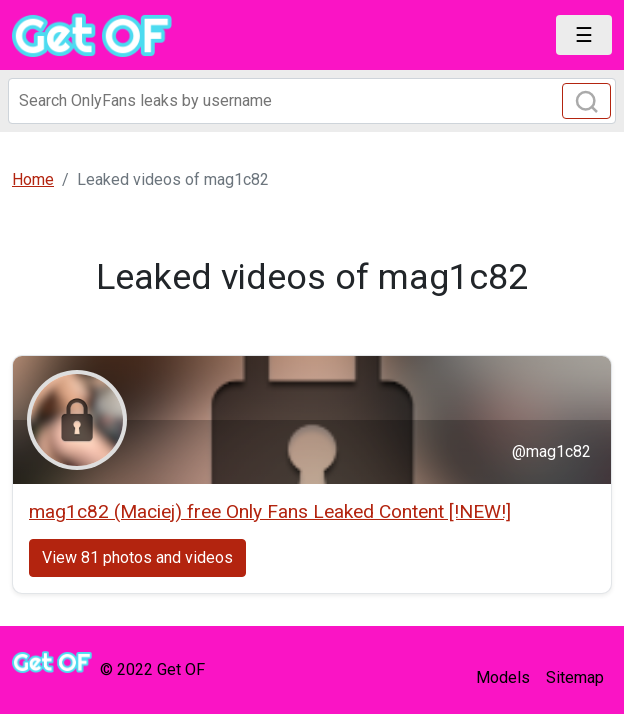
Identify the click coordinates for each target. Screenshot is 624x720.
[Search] (312, 101)
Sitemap (575, 677)
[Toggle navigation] (584, 35)
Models (503, 677)
